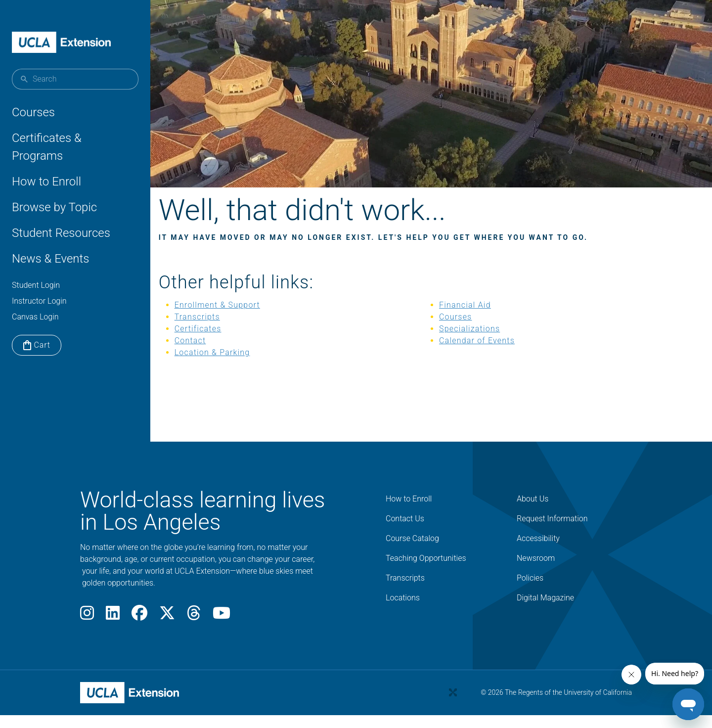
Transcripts (221, 330)
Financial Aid (469, 318)
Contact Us (405, 531)
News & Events (50, 259)
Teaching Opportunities (426, 571)
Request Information (552, 531)
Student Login (36, 285)
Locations (403, 611)
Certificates (221, 341)
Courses (33, 112)
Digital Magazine (545, 611)
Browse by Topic (54, 207)
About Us (533, 512)
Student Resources (61, 233)
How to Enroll (46, 182)
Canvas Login (35, 317)
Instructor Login (39, 301)
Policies (530, 591)
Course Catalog (412, 551)
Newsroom (536, 571)
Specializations (473, 341)
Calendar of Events (481, 353)
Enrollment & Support (241, 318)
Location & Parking (236, 365)
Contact (214, 353)
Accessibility (538, 551)
